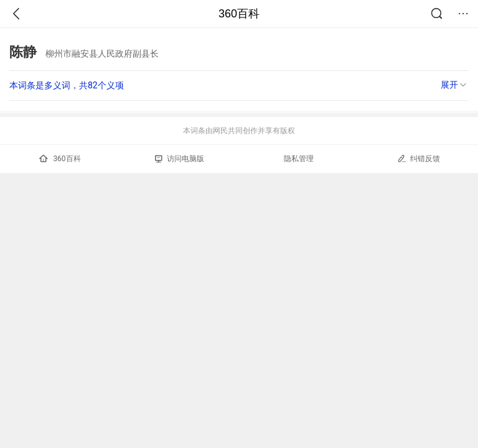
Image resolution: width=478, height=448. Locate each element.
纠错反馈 (419, 158)
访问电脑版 (180, 159)
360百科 (239, 14)
